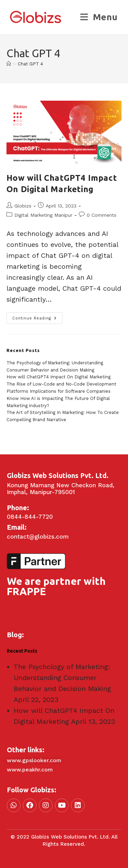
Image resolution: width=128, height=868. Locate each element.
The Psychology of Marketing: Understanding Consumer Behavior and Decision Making (62, 678)
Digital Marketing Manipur (43, 215)
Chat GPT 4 (30, 64)
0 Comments (102, 215)
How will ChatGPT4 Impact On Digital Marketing (59, 377)
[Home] (9, 64)
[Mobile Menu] (99, 17)
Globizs (23, 206)
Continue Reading (37, 316)
